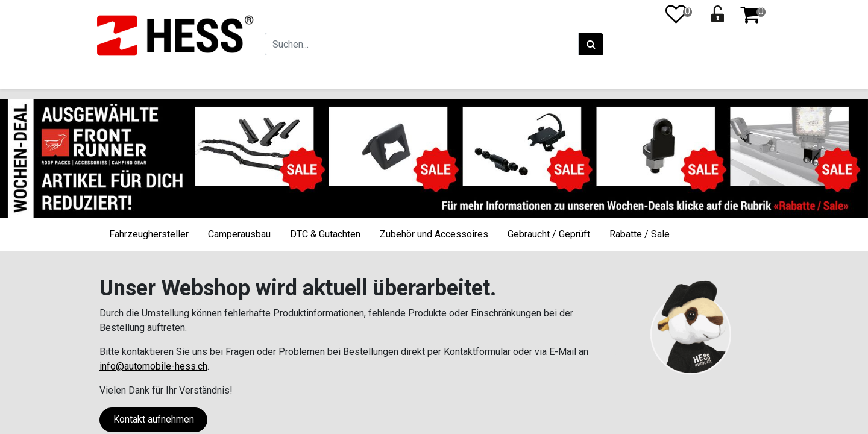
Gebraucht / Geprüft (549, 234)
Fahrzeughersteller (149, 234)
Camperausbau (239, 234)
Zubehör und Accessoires (434, 234)
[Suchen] (589, 45)
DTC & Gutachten (325, 234)
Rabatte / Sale (640, 234)
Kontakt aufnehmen (154, 419)
